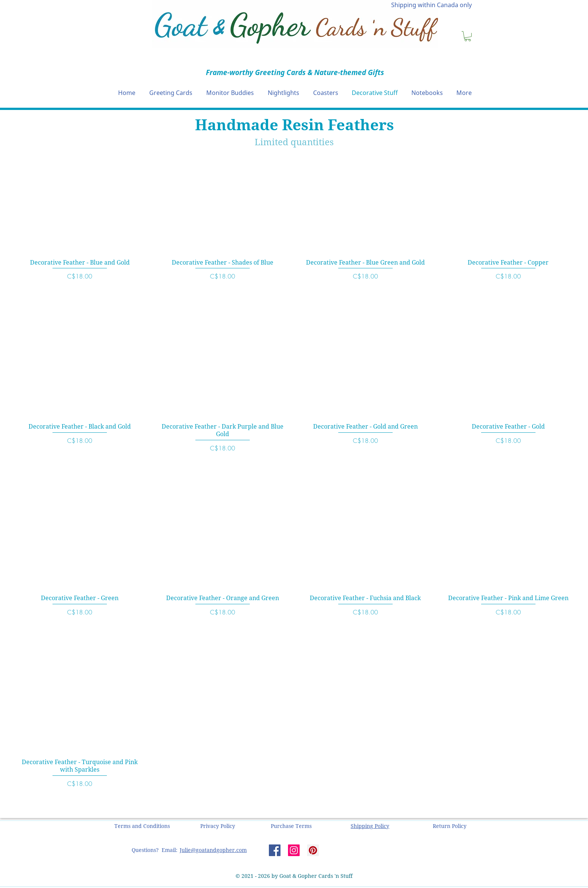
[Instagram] (294, 850)
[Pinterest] (313, 850)
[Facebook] (275, 850)
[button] (468, 36)
